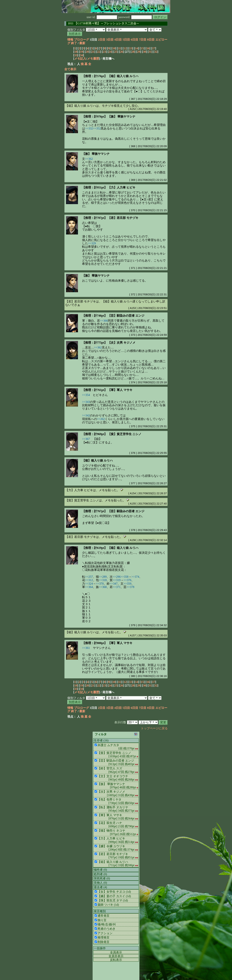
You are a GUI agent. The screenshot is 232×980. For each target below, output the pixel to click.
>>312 (89, 580)
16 (148, 48)
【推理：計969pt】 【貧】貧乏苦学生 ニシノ (112, 434)
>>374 (135, 577)
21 (93, 52)
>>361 (86, 648)
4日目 (118, 40)
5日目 (126, 40)
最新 (82, 43)
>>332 (89, 128)
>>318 (103, 580)
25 (116, 52)
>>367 (86, 439)
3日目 (110, 40)
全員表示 (116, 952)
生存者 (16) (101, 740)
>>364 (89, 587)
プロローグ (81, 40)
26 (122, 52)
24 (110, 52)
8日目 (151, 40)
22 (99, 52)
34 (81, 55)
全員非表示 (116, 956)
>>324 (89, 584)
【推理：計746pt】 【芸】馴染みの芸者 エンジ (113, 316)
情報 (70, 40)
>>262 (101, 419)
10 (114, 48)
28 (133, 52)
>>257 (89, 577)
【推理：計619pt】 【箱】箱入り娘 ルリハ (110, 548)
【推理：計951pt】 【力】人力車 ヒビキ (109, 187)
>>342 (86, 415)
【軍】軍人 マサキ (120, 643)
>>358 (124, 577)
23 (104, 52)
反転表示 (116, 960)
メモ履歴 (93, 59)
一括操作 (100, 948)
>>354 (86, 395)
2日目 (102, 40)
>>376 (127, 580)
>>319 (117, 580)
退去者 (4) (100, 887)
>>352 (97, 128)
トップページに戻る (154, 728)
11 (119, 48)
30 (144, 52)
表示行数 (120, 722)
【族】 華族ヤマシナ (96, 154)
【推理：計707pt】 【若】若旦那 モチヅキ (110, 218)
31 (150, 52)
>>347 (114, 584)
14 (137, 48)
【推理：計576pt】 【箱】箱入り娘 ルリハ (110, 76)
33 (76, 55)
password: (135, 17)
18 (76, 52)
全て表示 (70, 69)
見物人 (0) (100, 883)
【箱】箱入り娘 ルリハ (97, 460)
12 (125, 48)
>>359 (127, 584)
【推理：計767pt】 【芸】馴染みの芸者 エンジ (113, 511)
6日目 (134, 40)
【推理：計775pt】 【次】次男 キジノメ (109, 343)
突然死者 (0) (102, 878)
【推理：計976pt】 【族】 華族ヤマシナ (109, 116)
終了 (74, 43)
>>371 (117, 587)
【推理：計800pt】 (95, 643)
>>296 (117, 577)
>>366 (104, 321)
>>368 (103, 587)
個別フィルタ (76, 30)
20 (87, 52)
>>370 (100, 584)
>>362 (89, 159)
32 (156, 52)
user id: (102, 17)
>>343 (86, 402)
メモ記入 (80, 59)
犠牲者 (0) (100, 870)
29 (139, 52)
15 (142, 48)
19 (81, 52)
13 (131, 48)
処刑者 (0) (100, 874)
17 (154, 48)
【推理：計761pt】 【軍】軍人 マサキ (107, 390)
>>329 (92, 243)
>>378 (130, 587)
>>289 (103, 577)
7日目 (143, 40)
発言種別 (100, 911)
